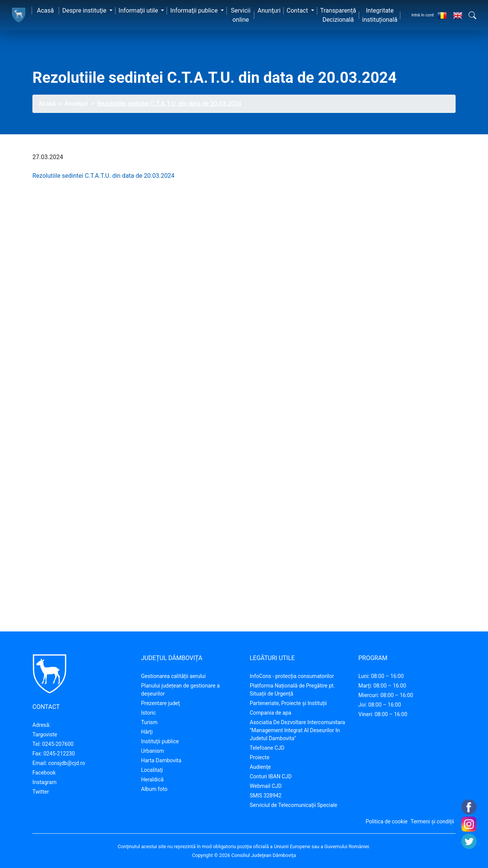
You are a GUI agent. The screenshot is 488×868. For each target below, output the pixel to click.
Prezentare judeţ (161, 703)
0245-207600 (58, 744)
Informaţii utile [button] (139, 10)
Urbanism (152, 751)
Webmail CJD (266, 786)
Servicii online (241, 15)
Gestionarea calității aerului (173, 676)
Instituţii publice (160, 741)
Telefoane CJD (267, 748)
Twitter (41, 792)
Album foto (154, 789)
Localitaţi (152, 770)
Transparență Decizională (338, 15)
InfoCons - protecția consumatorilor (292, 676)
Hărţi (147, 732)
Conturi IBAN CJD (271, 776)
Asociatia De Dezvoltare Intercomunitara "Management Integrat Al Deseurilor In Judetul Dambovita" (297, 730)
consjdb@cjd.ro (67, 763)
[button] (472, 15)
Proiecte (260, 757)
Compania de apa (270, 713)
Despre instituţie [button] (85, 10)
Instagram (44, 782)
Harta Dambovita (161, 760)
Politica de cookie (387, 821)
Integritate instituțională (380, 15)
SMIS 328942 (266, 796)
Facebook (44, 773)
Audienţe (260, 767)
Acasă (45, 10)
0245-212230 (59, 754)
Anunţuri (269, 10)
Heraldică (152, 779)
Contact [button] (298, 10)
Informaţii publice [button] (194, 10)
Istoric (148, 713)
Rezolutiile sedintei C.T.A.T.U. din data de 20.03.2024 (104, 176)
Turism (149, 722)
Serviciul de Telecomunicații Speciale (294, 805)
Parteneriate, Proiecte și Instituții (288, 703)
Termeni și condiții (432, 821)
